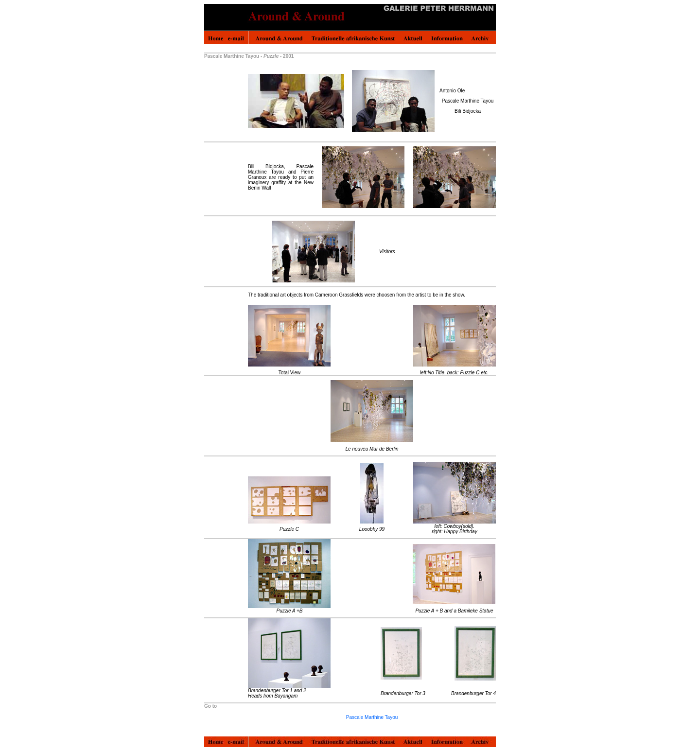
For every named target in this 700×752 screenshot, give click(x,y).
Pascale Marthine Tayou (372, 717)
